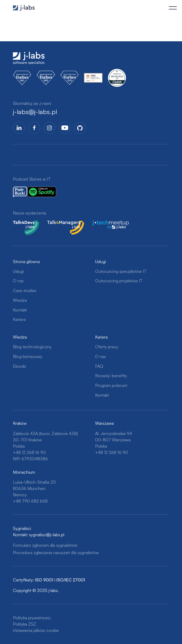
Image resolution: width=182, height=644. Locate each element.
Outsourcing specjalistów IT (121, 271)
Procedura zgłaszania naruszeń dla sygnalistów (56, 553)
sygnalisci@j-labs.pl (47, 535)
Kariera (19, 319)
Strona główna (26, 262)
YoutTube (65, 128)
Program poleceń (111, 385)
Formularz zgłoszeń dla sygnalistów (45, 545)
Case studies (25, 290)
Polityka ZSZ (24, 624)
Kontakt (20, 310)
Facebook (34, 128)
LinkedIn (19, 128)
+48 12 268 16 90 (29, 452)
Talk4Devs (23, 223)
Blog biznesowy (28, 356)
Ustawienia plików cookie (36, 630)
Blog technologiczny (32, 347)
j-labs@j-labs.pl (35, 112)
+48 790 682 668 (30, 501)
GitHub (80, 128)
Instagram (50, 128)
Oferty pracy (107, 347)
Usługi (18, 271)
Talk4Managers (61, 223)
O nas (18, 281)
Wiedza (20, 300)
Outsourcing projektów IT (119, 281)
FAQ (99, 366)
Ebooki (19, 366)
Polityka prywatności (32, 618)
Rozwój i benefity (111, 376)
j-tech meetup (105, 223)
